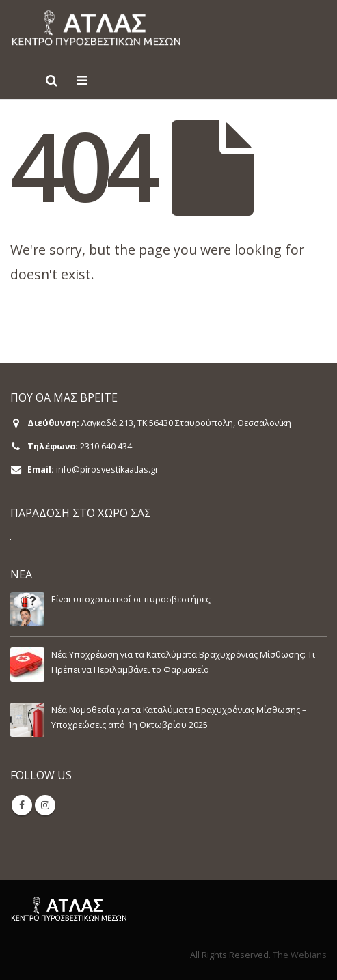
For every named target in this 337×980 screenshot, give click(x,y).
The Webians (300, 955)
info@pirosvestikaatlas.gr (107, 470)
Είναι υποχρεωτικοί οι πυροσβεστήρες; (132, 599)
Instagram (45, 805)
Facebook (22, 805)
